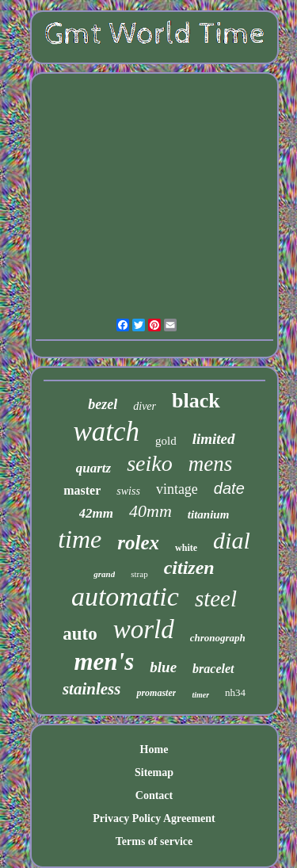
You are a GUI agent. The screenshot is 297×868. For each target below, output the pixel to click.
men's (105, 662)
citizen (189, 568)
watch (106, 432)
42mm (96, 513)
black (196, 401)
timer (200, 695)
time (80, 539)
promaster (156, 693)
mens (211, 464)
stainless (92, 689)
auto (80, 634)
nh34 (235, 692)
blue (163, 667)
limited (214, 439)
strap (139, 574)
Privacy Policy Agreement (154, 818)
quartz (93, 468)
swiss (128, 491)
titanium (209, 514)
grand (104, 574)
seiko (150, 463)
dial (232, 540)
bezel (103, 404)
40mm (150, 511)
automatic (125, 597)
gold (166, 441)
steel (216, 598)
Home (154, 749)
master (82, 490)
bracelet (213, 669)
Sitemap (154, 772)
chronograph (218, 638)
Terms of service (154, 841)
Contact (154, 795)
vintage (177, 489)
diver (145, 406)
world (144, 629)
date (229, 488)
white (186, 548)
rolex (138, 543)
